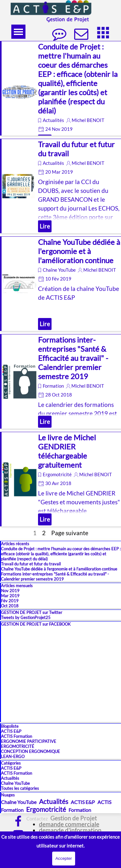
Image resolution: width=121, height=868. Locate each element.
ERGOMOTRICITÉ (18, 746)
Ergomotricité (57, 475)
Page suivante (70, 533)
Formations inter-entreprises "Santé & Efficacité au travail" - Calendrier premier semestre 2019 (73, 358)
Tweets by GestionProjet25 (26, 617)
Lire (45, 226)
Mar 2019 (10, 596)
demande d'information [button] (70, 830)
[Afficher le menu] (18, 32)
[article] (60, 88)
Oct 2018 (10, 606)
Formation (53, 386)
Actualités (53, 120)
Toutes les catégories (20, 788)
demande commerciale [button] (69, 824)
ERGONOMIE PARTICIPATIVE (29, 741)
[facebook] (18, 821)
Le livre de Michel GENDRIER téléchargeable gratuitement (67, 451)
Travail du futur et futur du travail (31, 564)
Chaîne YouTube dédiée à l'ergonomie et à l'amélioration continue (79, 251)
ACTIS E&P (11, 731)
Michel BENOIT (88, 120)
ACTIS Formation (16, 736)
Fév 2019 (10, 601)
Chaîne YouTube (59, 270)
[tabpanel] (67, 828)
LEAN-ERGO (13, 756)
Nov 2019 (10, 591)
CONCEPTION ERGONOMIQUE (30, 751)
